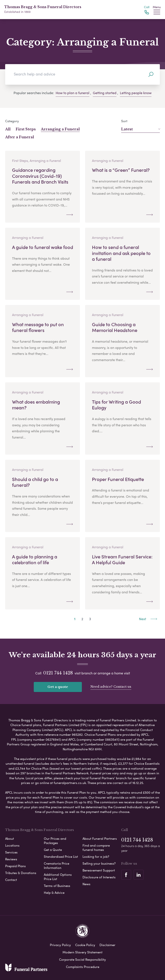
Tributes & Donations (21, 873)
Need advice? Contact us (111, 687)
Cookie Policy (85, 945)
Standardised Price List (61, 856)
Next (148, 619)
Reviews (11, 859)
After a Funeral (20, 137)
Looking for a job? (96, 856)
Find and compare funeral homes (96, 847)
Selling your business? (99, 863)
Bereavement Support (99, 870)
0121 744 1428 (58, 673)
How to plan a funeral (73, 93)
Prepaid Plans (15, 866)
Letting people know (136, 93)
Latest (141, 129)
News (86, 884)
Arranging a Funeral (60, 129)
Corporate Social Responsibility (82, 959)
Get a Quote (53, 850)
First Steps (26, 129)
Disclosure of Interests (99, 877)
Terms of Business (57, 886)
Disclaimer (107, 945)
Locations (12, 845)
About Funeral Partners (100, 838)
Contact (11, 880)
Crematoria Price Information (57, 865)
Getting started (105, 93)
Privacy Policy (60, 945)
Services (11, 852)
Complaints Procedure (83, 967)
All (8, 129)
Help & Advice (54, 893)
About (10, 838)
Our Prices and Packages (55, 841)
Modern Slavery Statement (82, 952)
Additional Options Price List (58, 877)
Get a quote (58, 687)
